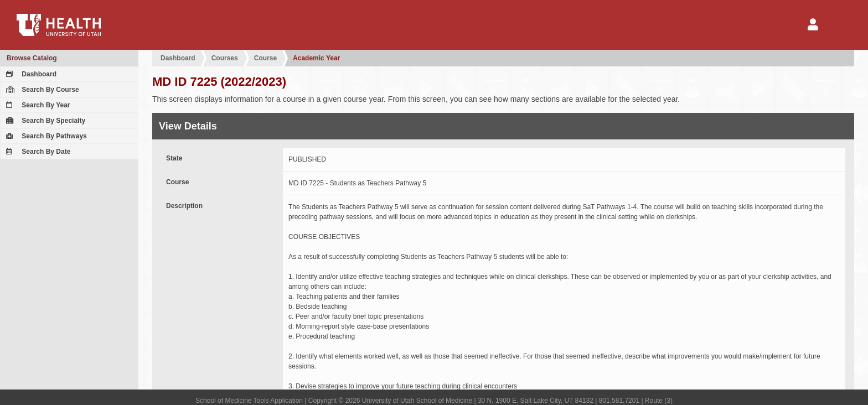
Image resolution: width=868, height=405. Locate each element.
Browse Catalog (32, 58)
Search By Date (37, 152)
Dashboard (30, 74)
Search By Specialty (44, 121)
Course (265, 58)
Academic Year (316, 58)
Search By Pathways (45, 136)
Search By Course (41, 90)
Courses (225, 58)
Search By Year (37, 105)
